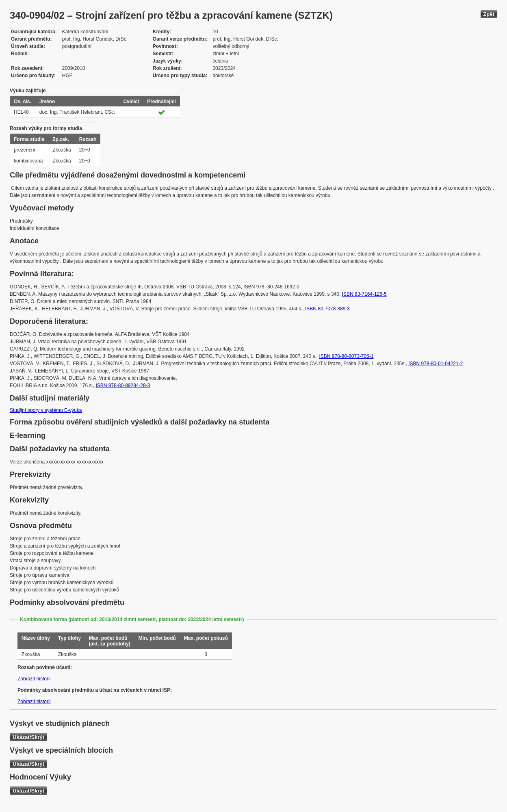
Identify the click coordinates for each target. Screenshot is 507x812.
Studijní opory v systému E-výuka (46, 410)
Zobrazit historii (34, 679)
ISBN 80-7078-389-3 (327, 309)
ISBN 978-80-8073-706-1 (346, 356)
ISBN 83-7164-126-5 (364, 294)
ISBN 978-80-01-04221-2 (435, 364)
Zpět (489, 14)
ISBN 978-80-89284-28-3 (123, 385)
